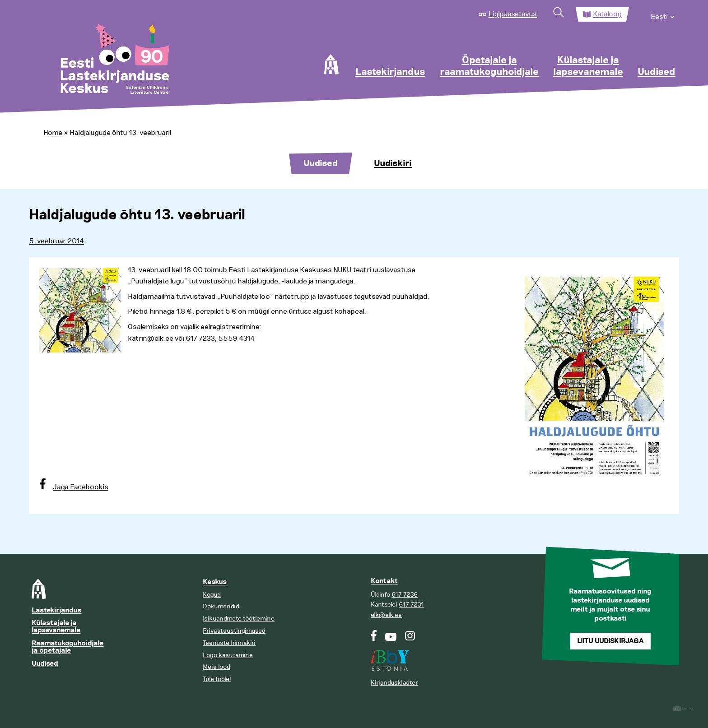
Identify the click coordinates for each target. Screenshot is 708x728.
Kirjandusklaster (394, 683)
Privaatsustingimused (234, 631)
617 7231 (411, 605)
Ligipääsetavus (513, 14)
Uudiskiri (393, 163)
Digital (683, 709)
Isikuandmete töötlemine (239, 619)
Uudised (657, 72)
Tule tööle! (217, 679)
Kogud (212, 595)
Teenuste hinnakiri (229, 643)
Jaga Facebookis (81, 487)
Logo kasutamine (228, 655)
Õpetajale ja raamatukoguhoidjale (489, 66)
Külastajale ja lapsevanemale (588, 66)
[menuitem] (663, 14)
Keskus (215, 582)
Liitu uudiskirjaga (610, 641)
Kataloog (607, 14)
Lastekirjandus (390, 72)
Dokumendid (221, 606)
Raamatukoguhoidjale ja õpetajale (68, 647)
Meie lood (217, 667)
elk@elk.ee (386, 615)
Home (53, 133)
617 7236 (405, 595)
